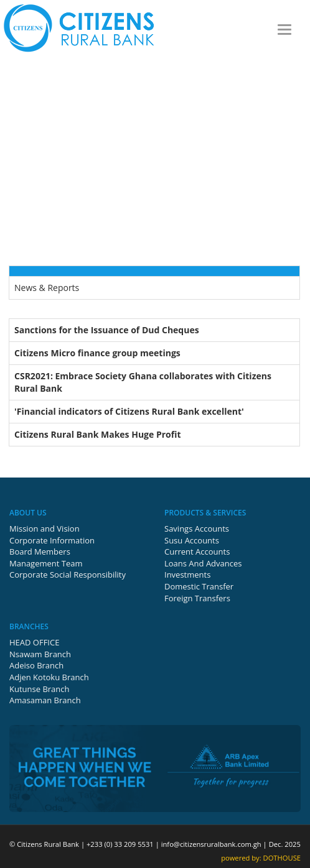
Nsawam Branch (40, 654)
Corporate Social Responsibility (68, 575)
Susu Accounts (192, 540)
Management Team (46, 563)
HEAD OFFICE (34, 642)
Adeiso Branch (36, 665)
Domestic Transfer (199, 586)
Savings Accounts (197, 529)
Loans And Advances (203, 563)
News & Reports (47, 288)
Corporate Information (52, 540)
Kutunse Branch (40, 689)
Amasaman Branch (45, 700)
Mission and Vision (45, 529)
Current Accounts (197, 552)
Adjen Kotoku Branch (49, 677)
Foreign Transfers (197, 598)
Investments (187, 575)
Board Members (40, 552)
